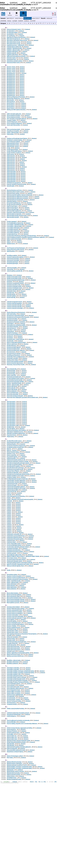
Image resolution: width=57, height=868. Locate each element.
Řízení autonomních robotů (13, 661)
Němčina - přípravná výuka (13, 425)
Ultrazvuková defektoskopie (14, 792)
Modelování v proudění (12, 395)
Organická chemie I (12, 481)
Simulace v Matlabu (12, 694)
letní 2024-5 (10, 18)
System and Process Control (14, 726)
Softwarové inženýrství (12, 706)
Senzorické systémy (12, 689)
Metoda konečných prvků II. (14, 385)
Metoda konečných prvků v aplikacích (16, 386)
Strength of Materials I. (13, 714)
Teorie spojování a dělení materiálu (15, 764)
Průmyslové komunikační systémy (15, 612)
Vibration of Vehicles (12, 810)
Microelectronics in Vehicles (14, 390)
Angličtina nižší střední (12, 54)
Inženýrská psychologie (13, 288)
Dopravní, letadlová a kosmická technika (17, 202)
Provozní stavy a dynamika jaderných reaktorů (18, 606)
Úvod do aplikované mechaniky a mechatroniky (18, 799)
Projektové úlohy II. (12, 601)
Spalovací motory (11, 708)
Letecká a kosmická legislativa (14, 334)
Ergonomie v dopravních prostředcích (16, 234)
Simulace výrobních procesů (14, 696)
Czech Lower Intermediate (13, 136)
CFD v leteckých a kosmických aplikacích (17, 129)
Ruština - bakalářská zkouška (14, 644)
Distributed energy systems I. (14, 201)
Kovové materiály (11, 328)
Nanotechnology (11, 412)
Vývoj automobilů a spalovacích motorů (16, 832)
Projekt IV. (9, 589)
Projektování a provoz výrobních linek (16, 594)
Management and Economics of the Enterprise (18, 349)
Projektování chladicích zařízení (15, 596)
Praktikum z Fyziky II (12, 528)
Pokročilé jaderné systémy (13, 516)
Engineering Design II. (12, 227)
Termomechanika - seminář (13, 776)
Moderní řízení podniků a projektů (15, 399)
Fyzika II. (9, 267)
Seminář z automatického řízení (15, 676)
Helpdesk (15, 866)
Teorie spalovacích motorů (13, 762)
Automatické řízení (12, 63)
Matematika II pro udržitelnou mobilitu (16, 358)
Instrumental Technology (13, 285)
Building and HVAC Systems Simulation (16, 119)
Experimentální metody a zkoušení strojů (17, 237)
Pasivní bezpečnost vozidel (13, 489)
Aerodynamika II (11, 31)
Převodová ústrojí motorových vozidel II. (16, 621)
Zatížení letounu (11, 860)
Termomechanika (11, 774)
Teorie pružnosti (11, 760)
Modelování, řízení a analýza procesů (16, 394)
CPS (55, 866)
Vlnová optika (10, 814)
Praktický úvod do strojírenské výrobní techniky (18, 525)
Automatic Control (11, 61)
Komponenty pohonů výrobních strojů (16, 308)
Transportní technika (12, 781)
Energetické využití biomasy (14, 223)
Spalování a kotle (11, 710)
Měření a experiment (12, 379)
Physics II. (9, 496)
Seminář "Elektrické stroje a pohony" (16, 674)
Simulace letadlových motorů (14, 690)
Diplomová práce (11, 170)
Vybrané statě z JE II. (12, 816)
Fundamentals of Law (12, 258)
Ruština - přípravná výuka (13, 646)
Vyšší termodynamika (12, 830)
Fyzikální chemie (11, 268)
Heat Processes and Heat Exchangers (16, 273)
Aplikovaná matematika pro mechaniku (16, 60)
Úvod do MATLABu (11, 800)
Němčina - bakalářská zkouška (14, 423)
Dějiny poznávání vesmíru (13, 156)
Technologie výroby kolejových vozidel (16, 753)
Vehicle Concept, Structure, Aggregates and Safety (19, 807)
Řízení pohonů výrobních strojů (14, 663)
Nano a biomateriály (12, 407)
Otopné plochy (10, 483)
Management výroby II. (12, 353)
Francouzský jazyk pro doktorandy (15, 245)
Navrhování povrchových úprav (14, 416)
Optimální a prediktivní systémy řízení (16, 479)
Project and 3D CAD (12, 544)
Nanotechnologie (11, 409)
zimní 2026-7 (36, 18)
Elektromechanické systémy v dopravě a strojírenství (20, 214)
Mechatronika (10, 376)
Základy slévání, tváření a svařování (15, 855)
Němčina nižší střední (12, 427)
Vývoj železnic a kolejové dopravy (15, 833)
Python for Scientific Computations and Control (18, 626)
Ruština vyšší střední (12, 651)
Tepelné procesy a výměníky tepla (15, 771)
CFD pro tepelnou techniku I (14, 126)
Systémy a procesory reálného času (15, 728)
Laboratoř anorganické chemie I (15, 332)
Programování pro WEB (12, 542)
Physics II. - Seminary (12, 498)
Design (9, 162)
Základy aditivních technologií (14, 844)
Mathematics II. (11, 365)
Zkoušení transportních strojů (14, 864)
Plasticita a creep (11, 502)
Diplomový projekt (11, 188)
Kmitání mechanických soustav (14, 304)
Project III (9, 548)
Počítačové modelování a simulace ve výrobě (18, 510)
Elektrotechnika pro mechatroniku (15, 219)
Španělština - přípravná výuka (14, 732)
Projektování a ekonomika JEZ (14, 592)
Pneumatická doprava (12, 505)
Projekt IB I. (10, 555)
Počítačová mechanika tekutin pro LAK (16, 509)
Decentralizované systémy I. (14, 154)
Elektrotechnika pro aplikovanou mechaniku (18, 216)
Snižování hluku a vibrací (13, 699)
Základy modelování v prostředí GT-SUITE (17, 848)
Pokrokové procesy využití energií (15, 519)
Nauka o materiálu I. (12, 414)
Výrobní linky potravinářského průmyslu (16, 823)
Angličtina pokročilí (12, 56)
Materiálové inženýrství (13, 360)
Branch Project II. (11, 112)
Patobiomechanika (11, 491)
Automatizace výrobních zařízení (15, 65)
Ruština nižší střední (12, 648)
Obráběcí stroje (11, 472)
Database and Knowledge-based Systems (17, 151)
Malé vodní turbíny (11, 346)
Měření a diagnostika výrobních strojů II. (17, 378)
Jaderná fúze (10, 296)
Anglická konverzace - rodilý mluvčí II (16, 47)
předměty (3, 21)
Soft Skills (9, 705)
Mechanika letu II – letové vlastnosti (16, 374)
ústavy (9, 21)
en (55, 15)
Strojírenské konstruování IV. (14, 721)
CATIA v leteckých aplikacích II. (14, 124)
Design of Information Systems (14, 165)
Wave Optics (10, 840)
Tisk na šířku (42, 866)
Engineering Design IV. (13, 228)
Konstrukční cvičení (12, 320)
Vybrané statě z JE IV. (12, 817)
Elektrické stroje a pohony (13, 212)
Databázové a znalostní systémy (15, 153)
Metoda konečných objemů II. (14, 383)
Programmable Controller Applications (16, 532)
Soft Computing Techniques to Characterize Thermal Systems (22, 703)
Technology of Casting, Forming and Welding (18, 757)
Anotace (10, 14)
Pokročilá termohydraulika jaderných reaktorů (18, 512)
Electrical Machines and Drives (14, 209)
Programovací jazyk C (12, 537)
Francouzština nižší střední (13, 251)
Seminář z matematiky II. (13, 682)
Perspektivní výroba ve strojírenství (15, 494)
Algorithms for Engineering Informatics (16, 38)
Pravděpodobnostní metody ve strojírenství (17, 530)
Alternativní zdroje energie (14, 44)
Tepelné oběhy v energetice (14, 767)
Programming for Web (12, 535)
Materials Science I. (12, 362)
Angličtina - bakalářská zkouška (14, 51)
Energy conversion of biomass (14, 225)
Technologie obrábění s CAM (14, 748)
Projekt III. (9, 582)
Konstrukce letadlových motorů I (15, 317)
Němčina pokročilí (11, 428)
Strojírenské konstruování (13, 717)
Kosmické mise (11, 322)
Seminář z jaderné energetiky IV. (15, 680)
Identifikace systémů (12, 281)
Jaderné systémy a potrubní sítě (15, 298)
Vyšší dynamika (11, 825)
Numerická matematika (13, 435)
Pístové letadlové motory (13, 500)
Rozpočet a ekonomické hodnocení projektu (18, 642)
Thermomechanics (11, 780)
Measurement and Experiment (14, 369)
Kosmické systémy (11, 326)
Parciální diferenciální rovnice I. (15, 487)
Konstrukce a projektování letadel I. (16, 312)
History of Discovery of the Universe (16, 275)
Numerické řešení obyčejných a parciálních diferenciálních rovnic (23, 439)
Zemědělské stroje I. (12, 862)
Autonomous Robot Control (13, 67)
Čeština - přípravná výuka (13, 145)
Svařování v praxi (11, 723)
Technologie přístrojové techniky (15, 749)
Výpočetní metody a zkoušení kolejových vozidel (19, 821)
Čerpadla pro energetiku (13, 143)
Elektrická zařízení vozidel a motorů (16, 211)
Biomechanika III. (11, 111)
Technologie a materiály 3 (13, 742)
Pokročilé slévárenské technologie (15, 518)
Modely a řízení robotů (12, 397)
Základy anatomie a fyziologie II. (15, 846)
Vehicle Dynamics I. (12, 808)
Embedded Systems (12, 221)
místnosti (49, 18)
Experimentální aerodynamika (14, 235)
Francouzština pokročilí (12, 252)
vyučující (15, 21)
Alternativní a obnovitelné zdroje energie (17, 42)
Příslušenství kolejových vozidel (15, 622)
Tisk (36, 866)
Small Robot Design (12, 698)
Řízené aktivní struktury (13, 657)
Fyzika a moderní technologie (14, 263)
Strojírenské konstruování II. (14, 719)
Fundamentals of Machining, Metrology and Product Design (21, 260)
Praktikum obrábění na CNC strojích (15, 526)
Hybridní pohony (11, 277)
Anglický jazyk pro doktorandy (14, 49)
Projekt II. (9, 558)
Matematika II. (10, 356)
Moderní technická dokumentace (15, 401)
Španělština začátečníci (13, 736)
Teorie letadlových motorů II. (14, 758)
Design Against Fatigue (13, 163)
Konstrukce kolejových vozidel (14, 315)
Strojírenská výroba (12, 715)
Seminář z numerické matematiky (15, 683)
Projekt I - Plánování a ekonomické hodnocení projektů (20, 553)
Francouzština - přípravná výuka (14, 249)
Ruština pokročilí (11, 649)
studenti (21, 21)
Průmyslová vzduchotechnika (14, 610)
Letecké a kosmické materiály (14, 336)
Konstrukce (10, 310)
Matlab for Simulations (12, 367)
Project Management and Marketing (16, 550)
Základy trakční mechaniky (13, 857)
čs (55, 13)
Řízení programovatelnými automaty (16, 665)
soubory (27, 21)
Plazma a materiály (11, 503)
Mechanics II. (10, 370)
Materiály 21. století (12, 363)
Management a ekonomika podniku (16, 347)
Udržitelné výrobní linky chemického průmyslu (18, 791)
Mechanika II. (10, 372)
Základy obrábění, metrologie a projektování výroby (19, 850)
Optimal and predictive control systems (16, 476)
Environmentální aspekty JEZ (14, 232)
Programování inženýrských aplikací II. (16, 539)
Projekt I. (9, 551)
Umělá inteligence (11, 794)
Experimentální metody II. (13, 239)
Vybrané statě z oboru (12, 819)
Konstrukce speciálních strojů (14, 319)
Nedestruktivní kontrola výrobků (15, 419)
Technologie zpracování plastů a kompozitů (17, 755)
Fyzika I (9, 265)
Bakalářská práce (11, 78)
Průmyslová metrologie (13, 608)
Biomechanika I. (11, 109)
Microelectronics (11, 388)
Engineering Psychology (13, 230)
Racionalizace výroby (12, 637)
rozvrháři (33, 21)
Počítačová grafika (11, 507)
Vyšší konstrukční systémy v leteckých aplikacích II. (19, 828)
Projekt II (9, 557)
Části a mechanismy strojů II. (14, 141)
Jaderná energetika (12, 295)
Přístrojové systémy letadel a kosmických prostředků (20, 624)
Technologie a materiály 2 (13, 740)
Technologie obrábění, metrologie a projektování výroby (20, 744)
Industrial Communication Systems (15, 283)
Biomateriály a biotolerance (14, 107)
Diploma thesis (11, 169)
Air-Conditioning (11, 37)
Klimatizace (10, 303)
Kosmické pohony (11, 324)
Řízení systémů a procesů (13, 668)
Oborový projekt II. (11, 444)
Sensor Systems (11, 687)
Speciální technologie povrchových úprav (17, 712)
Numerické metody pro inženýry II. (15, 437)
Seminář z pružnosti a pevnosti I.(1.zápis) (17, 685)
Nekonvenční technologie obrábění (15, 421)
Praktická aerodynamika (13, 523)
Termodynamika (11, 773)
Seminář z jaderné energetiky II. (15, 678)
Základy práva (10, 853)
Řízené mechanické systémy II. (14, 659)
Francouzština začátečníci (13, 256)
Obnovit (32, 866)
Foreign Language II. (12, 244)
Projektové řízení (11, 599)
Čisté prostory (10, 146)
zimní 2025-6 (19, 18)
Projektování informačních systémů (15, 598)
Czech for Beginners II (12, 133)
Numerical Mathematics (13, 434)
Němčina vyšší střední (12, 430)
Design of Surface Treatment (14, 167)
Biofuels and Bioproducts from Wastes (16, 105)
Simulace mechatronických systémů (15, 692)
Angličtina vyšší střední (13, 58)
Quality (9, 632)
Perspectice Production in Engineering (16, 493)
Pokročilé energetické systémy (14, 514)
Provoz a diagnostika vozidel (14, 603)
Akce (17, 14)
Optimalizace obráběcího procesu (15, 477)
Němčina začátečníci (12, 432)
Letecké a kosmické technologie (15, 339)
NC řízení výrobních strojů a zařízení (15, 418)
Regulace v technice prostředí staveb (16, 640)
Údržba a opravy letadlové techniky (15, 786)
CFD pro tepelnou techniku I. (14, 128)
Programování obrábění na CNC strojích (16, 541)
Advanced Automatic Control (14, 29)
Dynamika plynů (11, 204)
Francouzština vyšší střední (13, 254)
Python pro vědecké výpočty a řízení (15, 628)
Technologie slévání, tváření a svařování (17, 751)
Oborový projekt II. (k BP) (13, 470)
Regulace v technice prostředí (14, 639)
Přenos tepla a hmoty (12, 619)
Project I (9, 546)
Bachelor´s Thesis (11, 71)
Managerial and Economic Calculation (16, 354)
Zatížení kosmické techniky (14, 859)
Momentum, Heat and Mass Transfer (16, 402)
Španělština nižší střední (13, 734)
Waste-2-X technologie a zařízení (15, 838)
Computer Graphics (12, 131)
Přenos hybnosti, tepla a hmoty (14, 615)
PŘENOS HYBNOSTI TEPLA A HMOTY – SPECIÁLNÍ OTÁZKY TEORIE (23, 617)
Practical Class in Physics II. (13, 521)
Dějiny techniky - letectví (13, 160)
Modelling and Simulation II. (14, 392)
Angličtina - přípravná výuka (14, 53)
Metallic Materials (11, 381)
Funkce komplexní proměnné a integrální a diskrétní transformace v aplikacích (26, 261)
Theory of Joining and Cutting (14, 778)
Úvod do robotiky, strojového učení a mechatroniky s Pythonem (22, 802)
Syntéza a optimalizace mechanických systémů (18, 724)
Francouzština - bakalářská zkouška (15, 247)
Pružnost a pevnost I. (12, 614)
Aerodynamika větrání (12, 33)
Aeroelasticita (10, 35)
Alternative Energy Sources (14, 40)
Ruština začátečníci (12, 653)
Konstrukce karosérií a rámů (14, 313)
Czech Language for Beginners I (15, 135)
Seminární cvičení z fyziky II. (14, 673)
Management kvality (12, 351)
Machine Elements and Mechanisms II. (16, 344)
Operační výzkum (11, 474)
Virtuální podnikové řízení (13, 812)
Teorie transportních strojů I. (14, 765)
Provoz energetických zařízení (14, 605)
